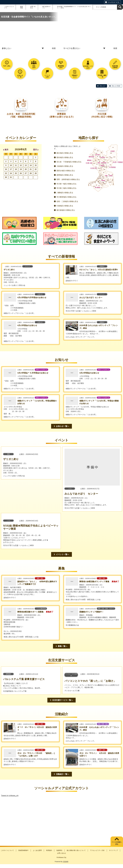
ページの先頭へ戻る (117, 843)
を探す (34, 67)
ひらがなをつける (114, 2)
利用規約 (49, 850)
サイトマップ (113, 850)
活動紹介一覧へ (63, 774)
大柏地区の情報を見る (65, 166)
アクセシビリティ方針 (97, 850)
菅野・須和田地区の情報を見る (68, 179)
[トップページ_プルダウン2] (85, 48)
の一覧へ (20, 76)
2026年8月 (21, 149)
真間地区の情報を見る (65, 175)
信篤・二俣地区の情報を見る (67, 201)
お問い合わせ (33, 7)
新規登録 (22, 7)
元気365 (66, 862)
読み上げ (103, 86)
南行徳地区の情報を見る (66, 210)
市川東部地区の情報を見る (66, 197)
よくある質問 (37, 850)
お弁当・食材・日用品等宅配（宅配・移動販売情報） (21, 115)
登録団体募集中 (23, 850)
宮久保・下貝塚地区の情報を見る (69, 162)
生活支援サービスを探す (88, 67)
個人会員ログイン (46, 7)
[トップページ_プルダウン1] (23, 48)
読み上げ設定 (116, 86)
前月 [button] (7, 150)
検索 (54, 48)
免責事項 (59, 850)
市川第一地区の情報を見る (66, 184)
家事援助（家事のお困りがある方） (61, 115)
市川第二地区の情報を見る (66, 188)
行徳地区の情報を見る (65, 206)
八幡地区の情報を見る (65, 193)
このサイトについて (9, 7)
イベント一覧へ (63, 554)
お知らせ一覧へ (63, 426)
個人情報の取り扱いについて (76, 850)
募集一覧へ (63, 646)
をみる (75, 76)
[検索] (120, 7)
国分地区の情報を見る (65, 153)
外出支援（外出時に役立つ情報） (102, 115)
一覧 (102, 76)
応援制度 (115, 67)
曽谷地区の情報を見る (65, 157)
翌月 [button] (35, 150)
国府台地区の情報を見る (66, 171)
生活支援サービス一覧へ (63, 700)
